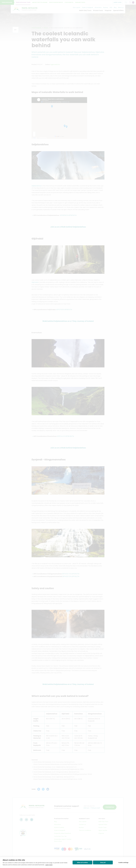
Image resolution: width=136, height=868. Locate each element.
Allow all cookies (82, 862)
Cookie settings (123, 862)
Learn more (49, 865)
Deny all (103, 862)
